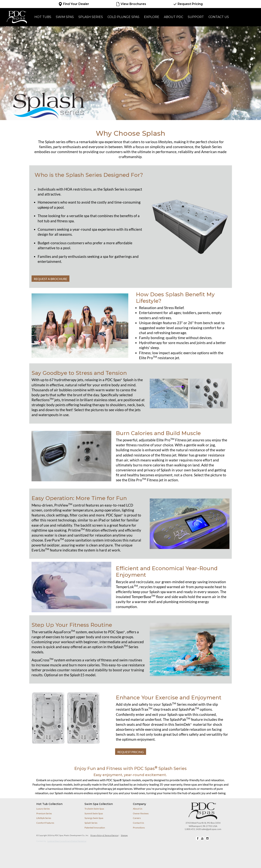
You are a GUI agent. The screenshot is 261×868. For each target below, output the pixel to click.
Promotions (139, 828)
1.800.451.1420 (193, 829)
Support (196, 17)
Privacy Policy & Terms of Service (104, 835)
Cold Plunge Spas (123, 17)
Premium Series (44, 813)
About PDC (174, 17)
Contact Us (219, 17)
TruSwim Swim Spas (94, 809)
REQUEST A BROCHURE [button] (50, 279)
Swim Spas (65, 17)
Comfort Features (45, 823)
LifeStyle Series (44, 818)
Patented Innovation (95, 828)
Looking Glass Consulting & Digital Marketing (67, 841)
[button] (209, 393)
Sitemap (124, 835)
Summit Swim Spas (94, 813)
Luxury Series (43, 809)
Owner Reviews (141, 813)
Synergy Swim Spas (94, 818)
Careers (137, 818)
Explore (152, 17)
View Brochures (131, 4)
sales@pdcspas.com (211, 829)
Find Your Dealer (74, 4)
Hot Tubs (43, 17)
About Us (138, 809)
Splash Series (91, 17)
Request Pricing (188, 4)
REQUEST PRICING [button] (131, 752)
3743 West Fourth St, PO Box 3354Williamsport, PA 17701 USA (203, 824)
